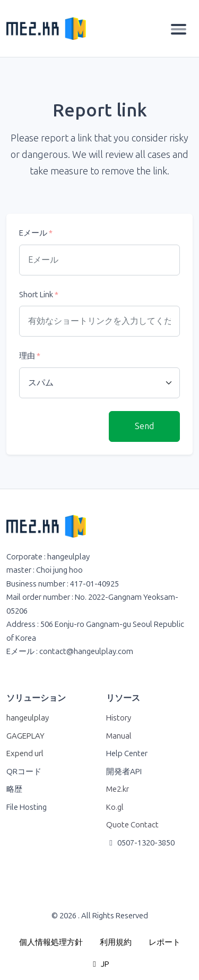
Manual (119, 736)
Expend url (25, 753)
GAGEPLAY (25, 736)
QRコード (24, 772)
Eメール (36, 233)
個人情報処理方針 (51, 942)
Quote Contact (132, 825)
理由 (30, 356)
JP (100, 964)
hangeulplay (28, 718)
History (119, 718)
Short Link (39, 295)
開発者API (124, 772)
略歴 (14, 789)
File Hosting (27, 807)
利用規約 (116, 942)
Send (144, 426)
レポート (165, 942)
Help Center (127, 753)
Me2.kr (118, 789)
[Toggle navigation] (179, 29)
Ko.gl (115, 807)
